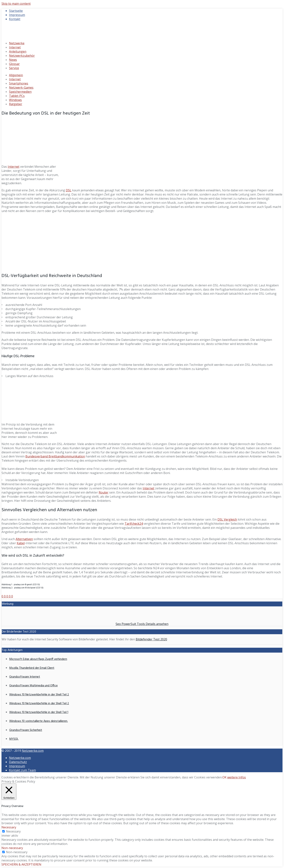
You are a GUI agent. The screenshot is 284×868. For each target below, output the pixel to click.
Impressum (17, 15)
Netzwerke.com (33, 751)
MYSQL (14, 739)
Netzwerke (17, 43)
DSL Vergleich (227, 519)
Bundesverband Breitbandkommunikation (55, 456)
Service (14, 68)
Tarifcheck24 (134, 524)
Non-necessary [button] (12, 848)
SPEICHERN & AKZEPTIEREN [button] (21, 864)
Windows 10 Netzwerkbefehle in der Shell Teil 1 (39, 712)
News (13, 60)
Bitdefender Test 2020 (151, 639)
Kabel (21, 543)
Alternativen (24, 539)
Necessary (13, 831)
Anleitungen (18, 51)
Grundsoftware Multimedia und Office (33, 686)
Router (104, 492)
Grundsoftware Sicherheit (26, 730)
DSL (69, 190)
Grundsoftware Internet (25, 677)
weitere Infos (237, 777)
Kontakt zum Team (22, 770)
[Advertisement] (142, 242)
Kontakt (15, 19)
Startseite (16, 11)
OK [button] (224, 777)
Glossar (14, 64)
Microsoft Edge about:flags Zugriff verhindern (38, 659)
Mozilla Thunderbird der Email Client (32, 668)
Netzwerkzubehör (22, 56)
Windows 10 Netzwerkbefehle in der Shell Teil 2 (39, 695)
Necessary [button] (9, 827)
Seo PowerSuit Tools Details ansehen (142, 624)
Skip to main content (16, 4)
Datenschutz (18, 762)
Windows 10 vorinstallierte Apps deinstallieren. (39, 721)
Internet (15, 47)
